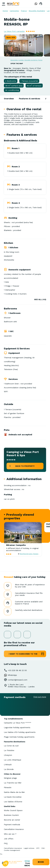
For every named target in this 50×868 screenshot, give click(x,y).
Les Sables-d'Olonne (13, 802)
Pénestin (8, 787)
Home (5, 11)
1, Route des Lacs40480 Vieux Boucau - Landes (21, 686)
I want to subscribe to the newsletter (23, 655)
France (24, 11)
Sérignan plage (10, 778)
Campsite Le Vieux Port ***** (18, 723)
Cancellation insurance (14, 829)
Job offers (9, 839)
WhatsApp (12, 675)
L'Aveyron (8, 755)
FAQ (6, 843)
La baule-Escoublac (13, 797)
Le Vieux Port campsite (14, 31)
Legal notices (29, 848)
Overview (9, 99)
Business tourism (11, 815)
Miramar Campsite (16, 545)
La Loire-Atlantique (13, 760)
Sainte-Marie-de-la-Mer (14, 792)
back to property (25, 466)
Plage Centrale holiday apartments (19, 737)
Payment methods (12, 825)
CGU (43, 848)
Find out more (40, 697)
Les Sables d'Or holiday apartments (20, 732)
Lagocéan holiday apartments (17, 727)
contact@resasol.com (18, 680)
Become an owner (12, 820)
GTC (38, 848)
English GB (46, 4)
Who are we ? (10, 834)
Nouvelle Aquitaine (37, 11)
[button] (8, 532)
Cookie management (12, 850)
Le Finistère (9, 750)
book (41, 862)
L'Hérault (8, 765)
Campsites (14, 11)
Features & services (30, 99)
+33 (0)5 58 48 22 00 (17, 670)
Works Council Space (13, 810)
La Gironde (9, 769)
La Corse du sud (11, 746)
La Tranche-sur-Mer (13, 783)
